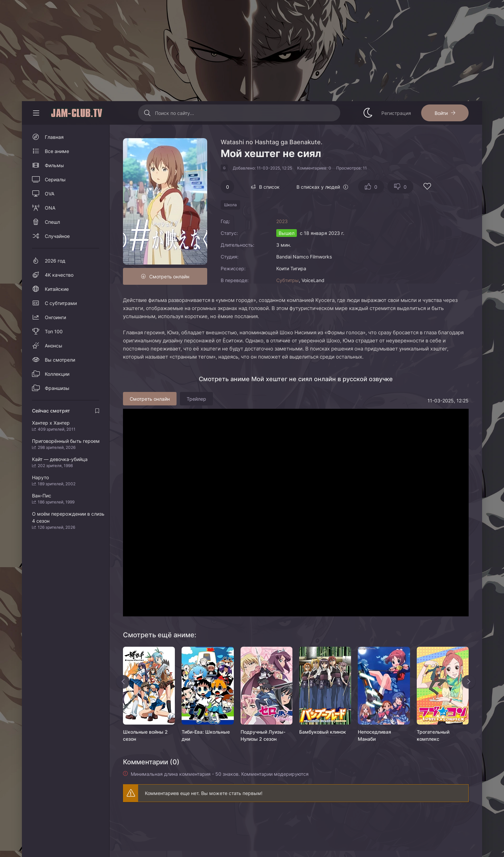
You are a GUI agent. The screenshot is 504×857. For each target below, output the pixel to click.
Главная (54, 137)
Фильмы (54, 165)
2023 (282, 221)
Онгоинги (55, 317)
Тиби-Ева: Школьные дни (206, 735)
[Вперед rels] (469, 682)
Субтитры (288, 280)
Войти (441, 113)
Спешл (52, 222)
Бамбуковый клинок (323, 732)
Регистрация (396, 113)
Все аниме (57, 151)
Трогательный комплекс (433, 735)
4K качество (59, 275)
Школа (230, 205)
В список (269, 187)
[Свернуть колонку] (36, 113)
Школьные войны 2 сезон (145, 735)
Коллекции (57, 374)
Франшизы (57, 388)
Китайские (57, 289)
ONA (50, 208)
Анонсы (54, 346)
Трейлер (196, 399)
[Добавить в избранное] (427, 187)
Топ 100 (54, 331)
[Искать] (147, 113)
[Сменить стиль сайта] (368, 113)
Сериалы (55, 179)
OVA (50, 194)
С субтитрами (61, 303)
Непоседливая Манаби (374, 735)
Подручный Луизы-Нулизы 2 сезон (263, 735)
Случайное (57, 236)
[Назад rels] (123, 682)
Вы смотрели (60, 360)
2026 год (55, 261)
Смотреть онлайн (169, 277)
